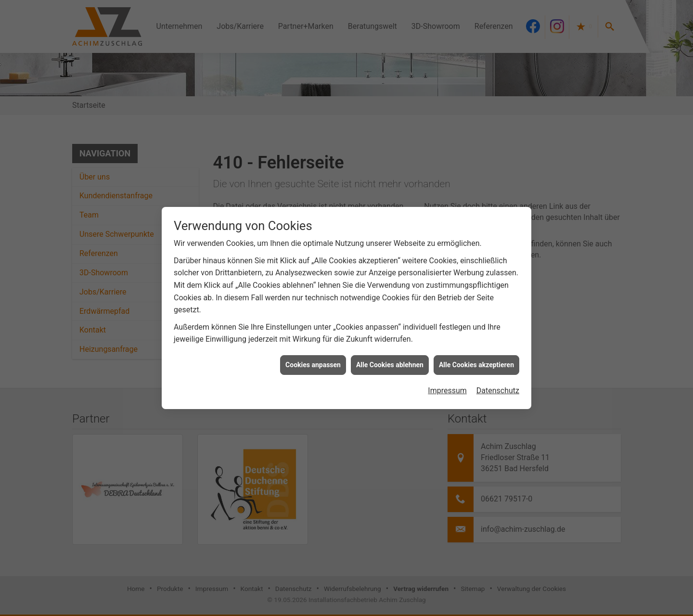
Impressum (447, 387)
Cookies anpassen (313, 361)
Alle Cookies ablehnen (390, 361)
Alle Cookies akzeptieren (476, 361)
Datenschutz (498, 387)
